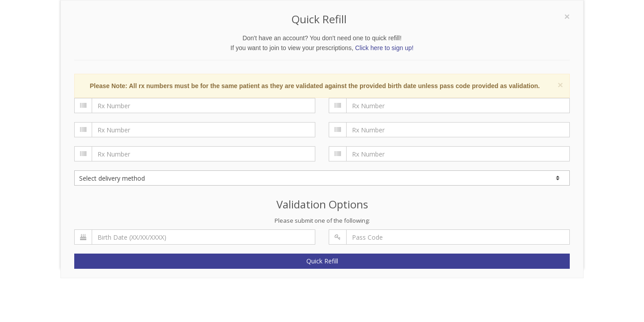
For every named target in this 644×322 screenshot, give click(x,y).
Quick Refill (322, 261)
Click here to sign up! (384, 48)
